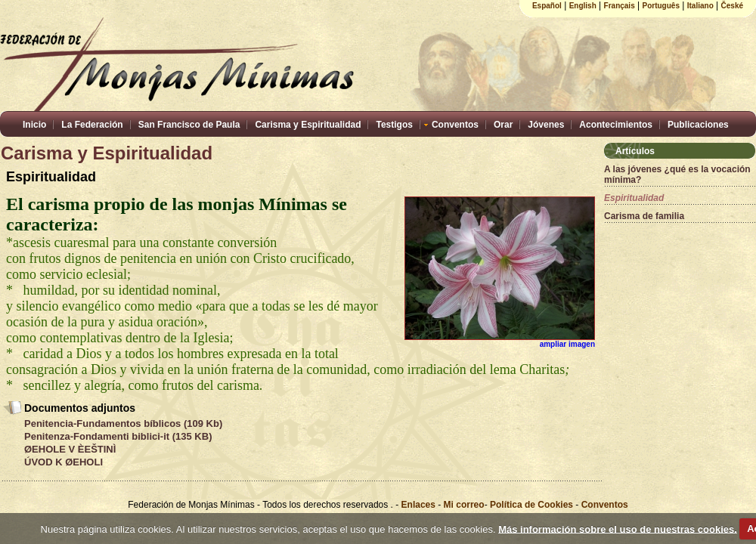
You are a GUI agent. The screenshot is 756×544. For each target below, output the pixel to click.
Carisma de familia (644, 216)
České (732, 6)
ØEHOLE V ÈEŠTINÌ (70, 449)
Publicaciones (698, 125)
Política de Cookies (531, 505)
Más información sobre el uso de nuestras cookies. (618, 529)
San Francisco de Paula (189, 125)
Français (620, 6)
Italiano (700, 6)
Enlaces (420, 505)
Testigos (394, 125)
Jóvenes (546, 125)
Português (661, 6)
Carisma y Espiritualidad (308, 125)
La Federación (92, 125)
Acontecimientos (616, 125)
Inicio (34, 125)
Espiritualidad (634, 198)
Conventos (455, 125)
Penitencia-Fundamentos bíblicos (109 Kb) (123, 423)
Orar (503, 125)
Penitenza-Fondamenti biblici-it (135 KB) (118, 436)
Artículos (635, 151)
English (583, 6)
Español (547, 6)
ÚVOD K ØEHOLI (64, 462)
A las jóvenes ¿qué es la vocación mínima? (677, 175)
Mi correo (464, 505)
